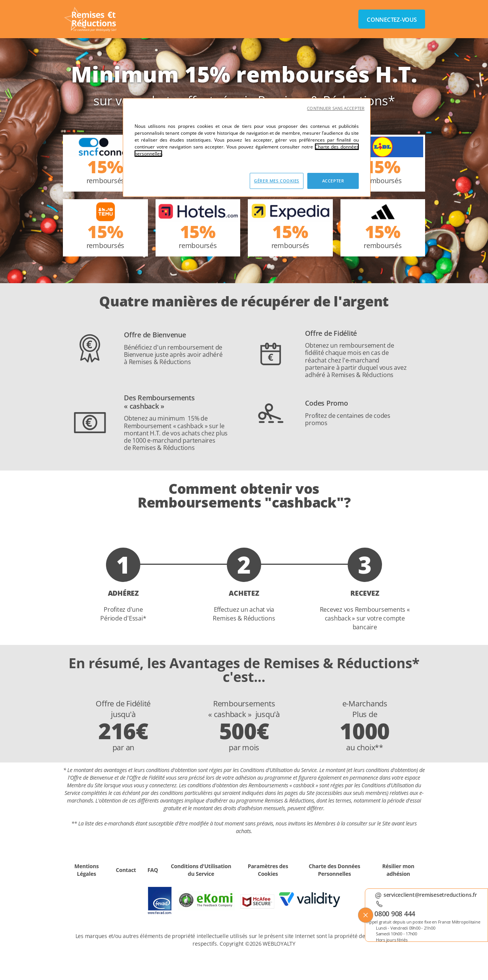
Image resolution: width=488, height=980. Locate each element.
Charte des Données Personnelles (335, 870)
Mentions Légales (87, 870)
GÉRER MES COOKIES (277, 181)
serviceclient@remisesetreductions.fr (430, 895)
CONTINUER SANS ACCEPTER (336, 108)
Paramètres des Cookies (268, 870)
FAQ (153, 870)
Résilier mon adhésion (398, 870)
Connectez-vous (392, 19)
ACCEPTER (333, 181)
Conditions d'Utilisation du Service (201, 870)
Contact (126, 870)
